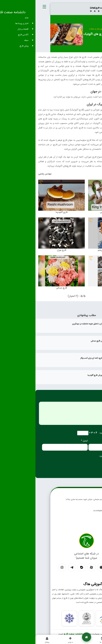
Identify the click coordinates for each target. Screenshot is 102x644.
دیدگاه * (95, 399)
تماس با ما (79, 523)
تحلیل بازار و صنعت (62, 29)
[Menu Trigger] (9, 7)
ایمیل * (49, 441)
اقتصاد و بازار (77, 29)
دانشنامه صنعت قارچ (38, 634)
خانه (86, 29)
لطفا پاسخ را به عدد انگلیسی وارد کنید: (81, 433)
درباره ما (80, 528)
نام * (96, 441)
